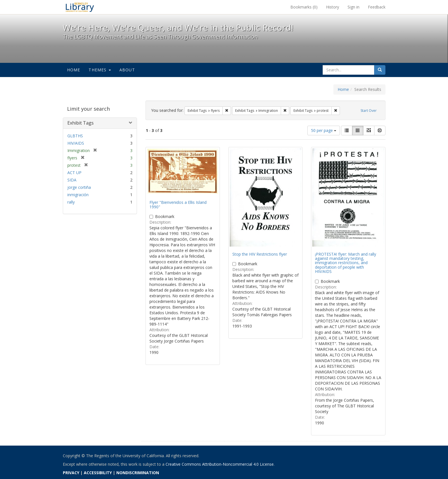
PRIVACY (71, 473)
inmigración (78, 195)
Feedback (377, 7)
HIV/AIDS (76, 143)
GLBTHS (75, 136)
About (127, 70)
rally (71, 202)
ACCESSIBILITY (98, 473)
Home (74, 70)
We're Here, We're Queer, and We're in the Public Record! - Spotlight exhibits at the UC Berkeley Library (80, 7)
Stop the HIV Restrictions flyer (260, 254)
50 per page (324, 130)
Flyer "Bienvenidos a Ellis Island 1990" (178, 204)
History (333, 7)
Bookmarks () (304, 7)
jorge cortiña (79, 187)
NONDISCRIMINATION (138, 473)
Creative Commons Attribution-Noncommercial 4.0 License (220, 464)
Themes (100, 70)
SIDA (72, 180)
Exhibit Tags (81, 123)
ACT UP (74, 173)
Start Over (369, 111)
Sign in (353, 7)
